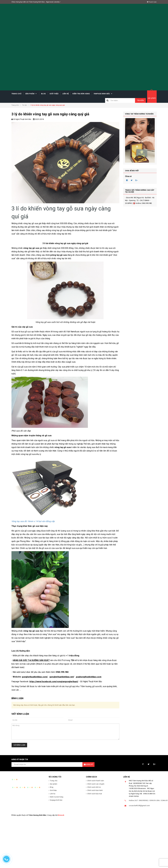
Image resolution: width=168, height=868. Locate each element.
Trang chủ (16, 94)
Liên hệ (66, 94)
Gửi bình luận (19, 745)
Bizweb (61, 815)
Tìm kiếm (140, 100)
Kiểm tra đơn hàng (81, 94)
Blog (43, 94)
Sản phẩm (31, 94)
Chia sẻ (128, 176)
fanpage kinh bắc (103, 94)
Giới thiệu (54, 94)
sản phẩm (152, 98)
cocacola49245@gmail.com (139, 806)
